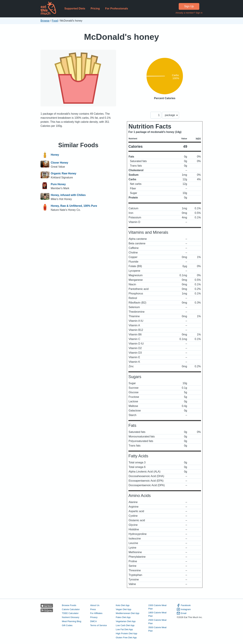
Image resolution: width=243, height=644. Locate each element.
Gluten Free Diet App (126, 638)
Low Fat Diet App (124, 629)
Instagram (184, 609)
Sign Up (189, 6)
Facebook (184, 605)
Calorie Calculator (71, 609)
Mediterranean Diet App (127, 613)
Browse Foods (69, 605)
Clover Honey (59, 163)
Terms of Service (98, 625)
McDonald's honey (122, 37)
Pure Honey (58, 184)
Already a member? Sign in (189, 13)
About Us (95, 605)
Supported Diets (75, 9)
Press (93, 609)
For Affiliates (96, 613)
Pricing (95, 9)
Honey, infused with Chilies (68, 195)
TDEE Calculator (70, 613)
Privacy (94, 617)
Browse (45, 21)
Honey (55, 155)
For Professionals (117, 9)
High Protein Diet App (126, 633)
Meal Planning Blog (72, 621)
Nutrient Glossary (71, 617)
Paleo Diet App (123, 617)
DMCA (93, 621)
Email (181, 613)
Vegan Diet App (123, 609)
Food (55, 21)
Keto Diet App (123, 605)
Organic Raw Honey (64, 173)
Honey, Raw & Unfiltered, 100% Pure (74, 206)
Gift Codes (67, 625)
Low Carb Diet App (125, 625)
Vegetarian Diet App (126, 621)
